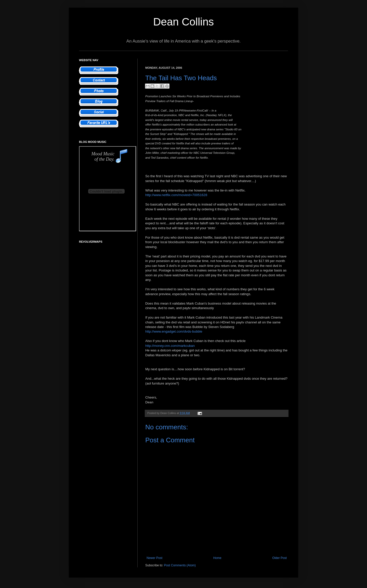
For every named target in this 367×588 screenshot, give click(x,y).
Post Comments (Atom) (180, 565)
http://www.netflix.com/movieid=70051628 (176, 195)
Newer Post (154, 558)
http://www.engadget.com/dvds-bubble (174, 331)
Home (217, 558)
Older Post (279, 558)
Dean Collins (183, 22)
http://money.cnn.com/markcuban (170, 346)
